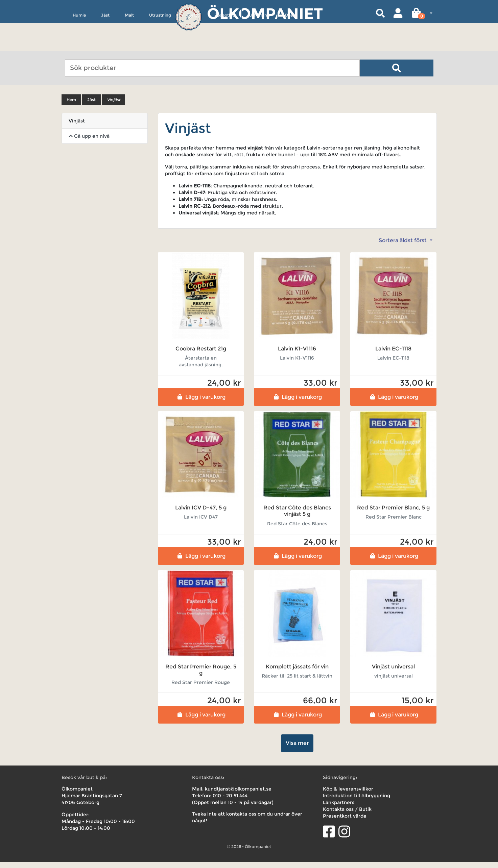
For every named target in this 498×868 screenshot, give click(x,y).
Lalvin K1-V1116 (297, 355)
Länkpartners (339, 808)
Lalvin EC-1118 (393, 355)
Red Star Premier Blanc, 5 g (393, 514)
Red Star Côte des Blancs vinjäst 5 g (297, 517)
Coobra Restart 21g (201, 355)
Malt (129, 46)
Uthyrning (259, 46)
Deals (290, 46)
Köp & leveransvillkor (348, 795)
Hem (71, 106)
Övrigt (193, 46)
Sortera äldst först (403, 246)
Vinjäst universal (393, 673)
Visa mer (297, 749)
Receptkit (224, 46)
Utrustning (160, 46)
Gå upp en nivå (89, 142)
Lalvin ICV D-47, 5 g (201, 514)
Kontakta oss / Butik (347, 815)
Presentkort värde (345, 822)
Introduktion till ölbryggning (357, 802)
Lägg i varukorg (201, 403)
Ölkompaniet (265, 13)
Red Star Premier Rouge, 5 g (201, 676)
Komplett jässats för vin (297, 673)
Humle (79, 46)
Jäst (105, 46)
